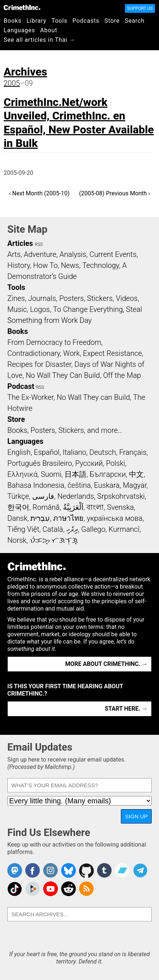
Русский (89, 463)
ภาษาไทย (68, 518)
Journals (42, 298)
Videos (127, 298)
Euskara (107, 485)
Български (108, 474)
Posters (72, 298)
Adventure (40, 254)
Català (53, 529)
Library (37, 21)
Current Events (113, 254)
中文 (136, 474)
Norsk (17, 540)
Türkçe (18, 496)
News (70, 265)
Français (133, 452)
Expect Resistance (113, 353)
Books (13, 21)
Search (135, 21)
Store (112, 21)
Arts (14, 254)
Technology (101, 265)
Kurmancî (124, 529)
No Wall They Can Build (63, 375)
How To (45, 265)
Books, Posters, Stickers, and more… (65, 430)
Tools (60, 21)
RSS (39, 244)
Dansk (17, 518)
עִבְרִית (40, 518)
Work (72, 353)
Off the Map (122, 375)
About (49, 30)
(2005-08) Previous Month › (115, 193)
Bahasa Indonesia (36, 485)
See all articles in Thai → (40, 40)
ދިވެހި (72, 529)
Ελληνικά (22, 474)
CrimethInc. (22, 7)
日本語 (75, 474)
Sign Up (136, 816)
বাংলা (95, 507)
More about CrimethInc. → (106, 664)
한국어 (18, 507)
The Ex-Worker (30, 397)
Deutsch (103, 452)
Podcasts (86, 21)
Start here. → (126, 709)
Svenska (120, 507)
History (19, 265)
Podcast (21, 386)
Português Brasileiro (40, 463)
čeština (79, 485)
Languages (19, 30)
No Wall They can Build (93, 397)
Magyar (135, 485)
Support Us (140, 8)
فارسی (43, 496)
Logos (40, 309)
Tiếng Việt (23, 529)
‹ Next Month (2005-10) (39, 193)
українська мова (115, 518)
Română (46, 507)
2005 (12, 83)
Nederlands (75, 496)
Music (17, 309)
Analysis (73, 254)
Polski (115, 463)
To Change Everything (88, 309)
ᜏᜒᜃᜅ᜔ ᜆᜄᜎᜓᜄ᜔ (54, 540)
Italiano (74, 452)
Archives (25, 72)
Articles (20, 243)
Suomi (51, 474)
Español (47, 452)
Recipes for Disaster (39, 364)
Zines (16, 298)
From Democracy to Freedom (54, 342)
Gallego (93, 529)
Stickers (100, 298)
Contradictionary (34, 353)
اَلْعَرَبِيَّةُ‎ (73, 507)
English (19, 452)
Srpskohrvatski (121, 496)
